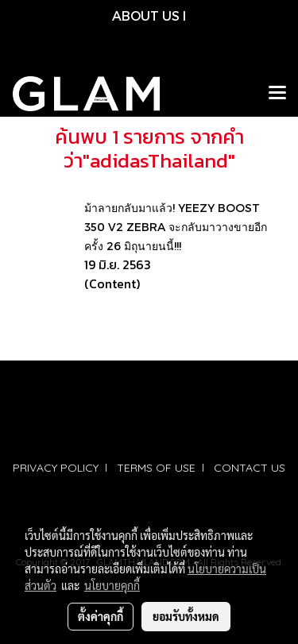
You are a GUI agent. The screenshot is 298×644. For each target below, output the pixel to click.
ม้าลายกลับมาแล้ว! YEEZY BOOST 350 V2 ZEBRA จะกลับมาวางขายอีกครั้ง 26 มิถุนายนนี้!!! (176, 227)
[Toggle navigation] (277, 94)
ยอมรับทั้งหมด (186, 616)
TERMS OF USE (156, 468)
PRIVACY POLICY (56, 468)
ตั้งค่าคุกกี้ (101, 616)
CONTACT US (250, 468)
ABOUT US (146, 15)
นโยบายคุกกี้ (112, 585)
